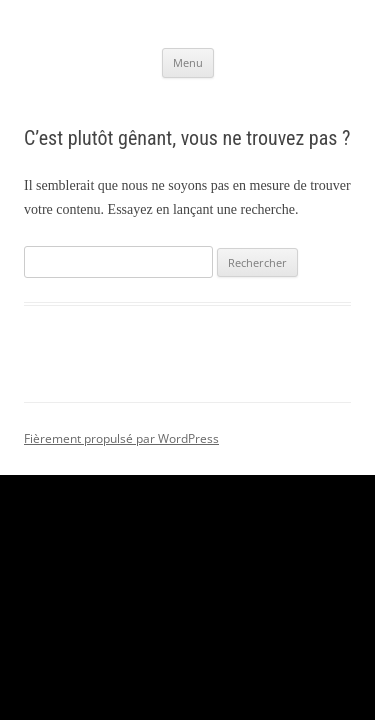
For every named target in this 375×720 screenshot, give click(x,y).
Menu (188, 62)
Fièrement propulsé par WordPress (121, 438)
